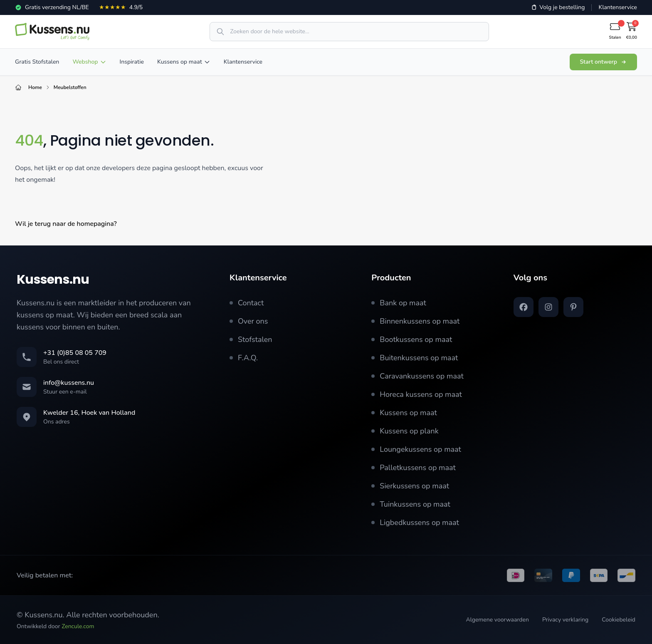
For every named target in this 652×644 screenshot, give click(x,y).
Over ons (249, 321)
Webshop (89, 62)
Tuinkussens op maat (411, 504)
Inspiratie (132, 62)
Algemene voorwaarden (497, 620)
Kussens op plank (405, 431)
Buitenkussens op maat (415, 358)
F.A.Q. (244, 358)
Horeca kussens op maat (417, 394)
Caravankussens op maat (417, 376)
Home (35, 87)
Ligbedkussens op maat (415, 523)
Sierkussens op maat (410, 486)
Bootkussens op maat (412, 339)
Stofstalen (251, 339)
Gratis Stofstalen (37, 62)
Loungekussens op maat (416, 449)
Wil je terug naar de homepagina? (66, 224)
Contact (247, 303)
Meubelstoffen (70, 87)
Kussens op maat (184, 62)
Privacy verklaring (565, 620)
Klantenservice (618, 7)
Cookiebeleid (619, 620)
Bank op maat (399, 303)
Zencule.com (78, 626)
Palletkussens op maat (414, 468)
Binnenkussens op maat (415, 321)
